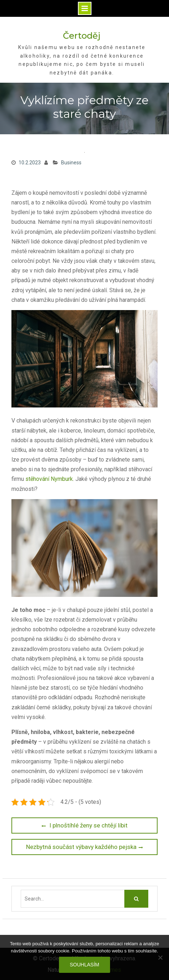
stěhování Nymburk (49, 479)
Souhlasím (84, 965)
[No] (160, 957)
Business (71, 163)
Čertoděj (82, 36)
